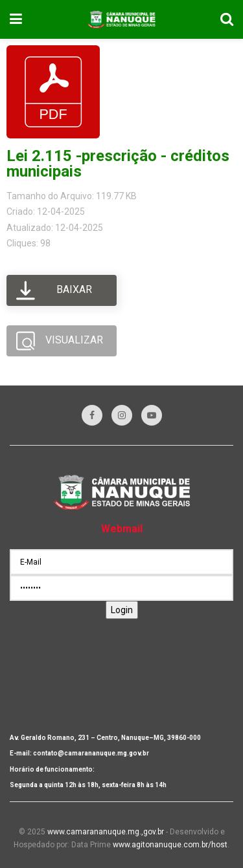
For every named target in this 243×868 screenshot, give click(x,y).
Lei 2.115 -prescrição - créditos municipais (118, 164)
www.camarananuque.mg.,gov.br (106, 832)
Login (122, 610)
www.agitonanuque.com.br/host (170, 845)
